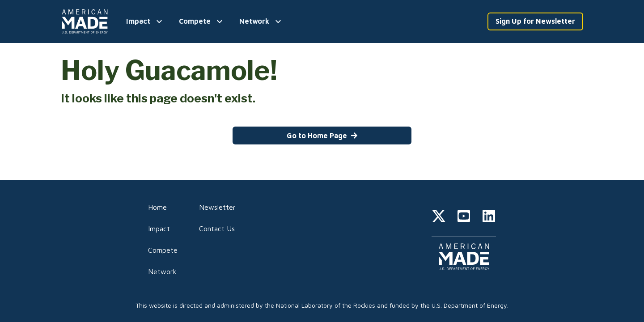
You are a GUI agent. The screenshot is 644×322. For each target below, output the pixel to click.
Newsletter (217, 207)
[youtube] (464, 217)
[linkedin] (489, 217)
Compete (163, 250)
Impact (159, 229)
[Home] (86, 21)
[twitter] (439, 217)
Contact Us (217, 229)
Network (162, 271)
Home (157, 207)
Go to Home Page (322, 136)
